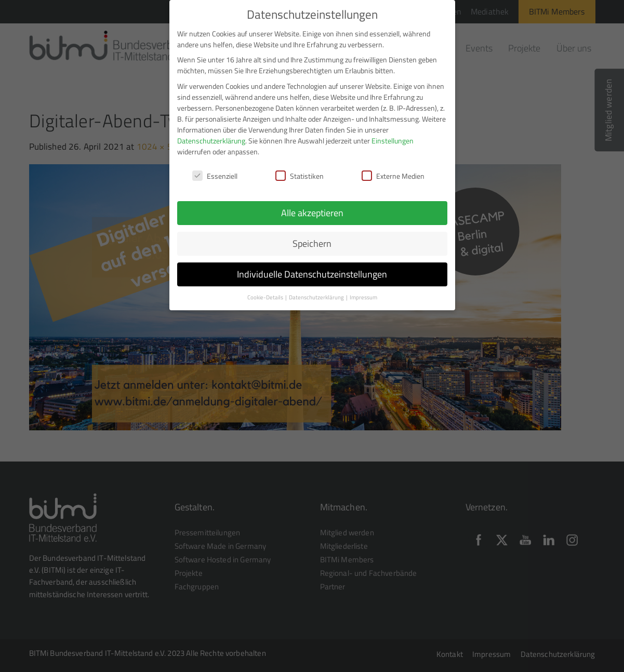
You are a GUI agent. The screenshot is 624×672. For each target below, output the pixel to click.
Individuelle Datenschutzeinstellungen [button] (312, 274)
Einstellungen (393, 141)
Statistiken (300, 176)
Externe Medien (393, 176)
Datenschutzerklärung (211, 141)
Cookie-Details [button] (266, 297)
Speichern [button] (312, 243)
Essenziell (215, 176)
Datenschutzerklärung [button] (317, 297)
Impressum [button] (363, 297)
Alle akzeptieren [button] (312, 213)
